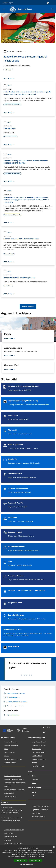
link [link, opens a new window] (47, 856)
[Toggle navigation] (4, 9)
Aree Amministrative (11, 745)
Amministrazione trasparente (14, 830)
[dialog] (28, 857)
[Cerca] (52, 9)
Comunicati (35, 779)
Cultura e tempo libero (39, 745)
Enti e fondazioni (10, 752)
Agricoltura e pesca (11, 796)
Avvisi (9, 51)
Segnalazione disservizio (40, 810)
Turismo (34, 763)
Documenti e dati (10, 763)
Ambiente (8, 786)
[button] (28, 865)
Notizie (7, 85)
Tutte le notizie (28, 307)
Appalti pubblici (37, 756)
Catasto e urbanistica (39, 759)
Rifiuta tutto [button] (36, 860)
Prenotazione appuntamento (41, 806)
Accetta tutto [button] (21, 860)
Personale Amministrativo (13, 759)
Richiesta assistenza (38, 817)
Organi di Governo (10, 742)
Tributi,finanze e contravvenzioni (15, 783)
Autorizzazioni (9, 793)
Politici (7, 756)
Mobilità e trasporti (38, 766)
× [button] (54, 847)
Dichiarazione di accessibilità (14, 844)
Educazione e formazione (13, 776)
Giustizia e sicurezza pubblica (14, 779)
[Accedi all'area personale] (48, 3)
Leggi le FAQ (36, 813)
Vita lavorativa (36, 749)
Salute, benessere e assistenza (14, 790)
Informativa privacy (11, 837)
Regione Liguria (8, 3)
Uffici (6, 749)
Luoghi (34, 792)
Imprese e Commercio (39, 752)
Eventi (34, 795)
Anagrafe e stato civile (39, 742)
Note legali (8, 840)
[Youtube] (44, 733)
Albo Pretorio (9, 833)
